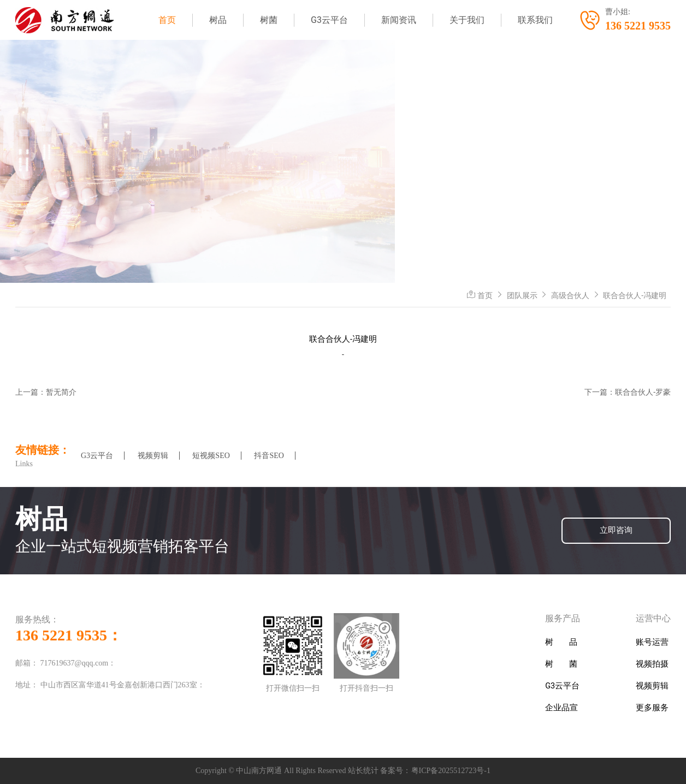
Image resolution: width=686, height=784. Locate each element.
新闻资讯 (399, 20)
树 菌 (561, 664)
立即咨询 (616, 530)
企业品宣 (561, 708)
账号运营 (652, 642)
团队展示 (522, 295)
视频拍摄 (652, 664)
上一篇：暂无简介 (46, 392)
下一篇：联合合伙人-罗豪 (628, 392)
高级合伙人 (570, 295)
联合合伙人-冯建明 (635, 295)
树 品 (561, 642)
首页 (167, 20)
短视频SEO (211, 456)
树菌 (269, 20)
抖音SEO (269, 456)
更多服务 (652, 708)
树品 (218, 20)
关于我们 (467, 20)
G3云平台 (329, 20)
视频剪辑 (153, 456)
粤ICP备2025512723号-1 (451, 771)
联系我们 (535, 20)
